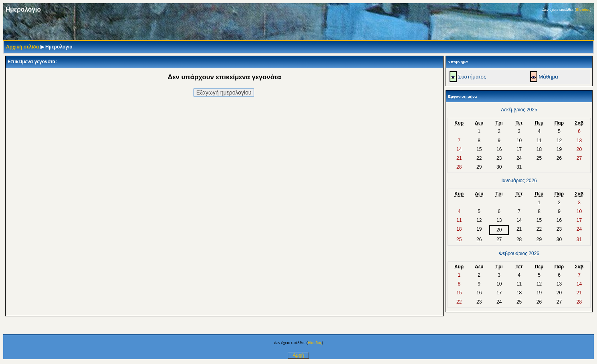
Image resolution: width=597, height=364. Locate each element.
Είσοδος (583, 9)
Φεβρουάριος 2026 (519, 253)
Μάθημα (548, 77)
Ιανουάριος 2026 (519, 181)
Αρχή (298, 355)
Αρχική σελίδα (22, 47)
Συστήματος (472, 77)
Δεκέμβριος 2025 (519, 110)
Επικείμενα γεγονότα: (32, 62)
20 (499, 230)
